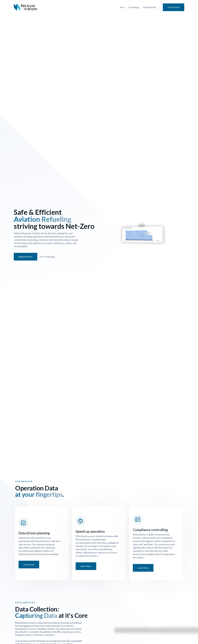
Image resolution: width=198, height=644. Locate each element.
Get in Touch (174, 7)
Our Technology (47, 257)
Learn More (29, 564)
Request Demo (25, 257)
